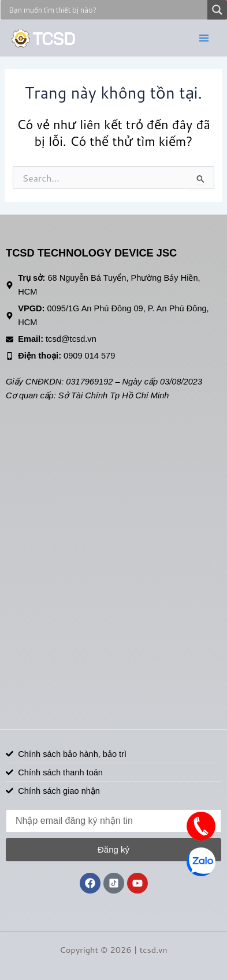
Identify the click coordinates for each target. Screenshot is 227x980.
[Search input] (107, 10)
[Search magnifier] (217, 10)
